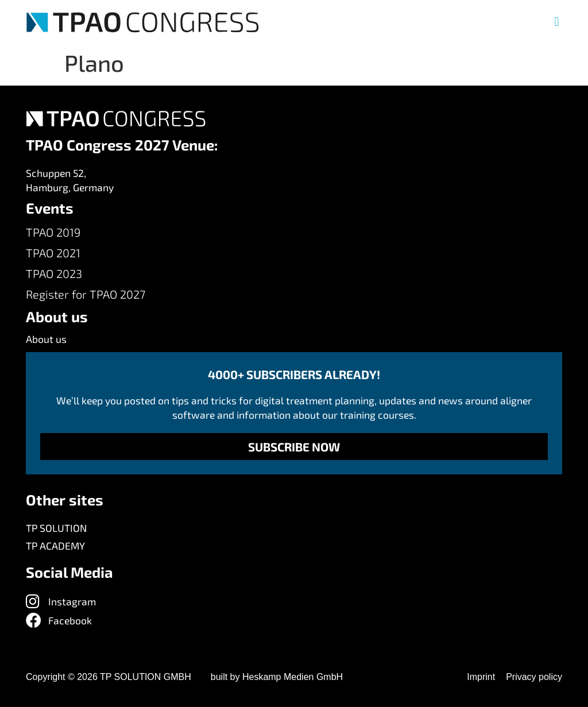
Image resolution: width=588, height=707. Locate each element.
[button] (557, 22)
